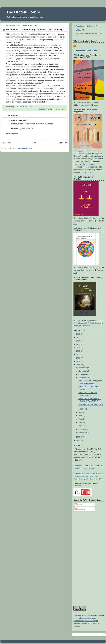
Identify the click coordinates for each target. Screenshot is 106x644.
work (79, 615)
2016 (79, 341)
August (82, 409)
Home (35, 143)
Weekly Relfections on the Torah (89, 33)
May (80, 419)
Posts (78, 504)
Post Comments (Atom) (22, 148)
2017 (79, 337)
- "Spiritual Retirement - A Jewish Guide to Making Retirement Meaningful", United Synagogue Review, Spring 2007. (88, 476)
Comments (81, 509)
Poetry (78, 30)
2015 (79, 344)
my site (76, 162)
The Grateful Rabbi (23, 12)
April (81, 423)
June (81, 416)
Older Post (63, 143)
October (82, 375)
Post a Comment (12, 134)
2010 (79, 361)
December (83, 368)
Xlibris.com (86, 326)
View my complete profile (86, 51)
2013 (79, 351)
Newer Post (7, 143)
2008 (79, 437)
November (83, 371)
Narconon (49, 124)
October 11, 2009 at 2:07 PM (23, 129)
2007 (79, 440)
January (82, 433)
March (81, 426)
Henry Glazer (89, 615)
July (80, 412)
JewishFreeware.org (86, 164)
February (82, 429)
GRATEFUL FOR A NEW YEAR (91, 405)
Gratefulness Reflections (56, 109)
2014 (79, 348)
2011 (79, 358)
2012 (79, 355)
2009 (79, 365)
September (83, 378)
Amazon (91, 323)
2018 (79, 334)
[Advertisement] (85, 557)
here (95, 105)
